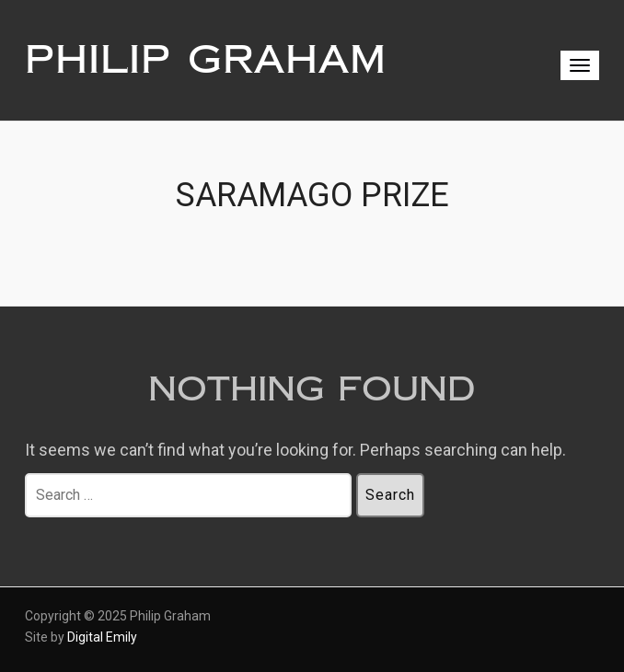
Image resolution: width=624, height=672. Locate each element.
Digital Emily (102, 637)
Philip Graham (206, 60)
